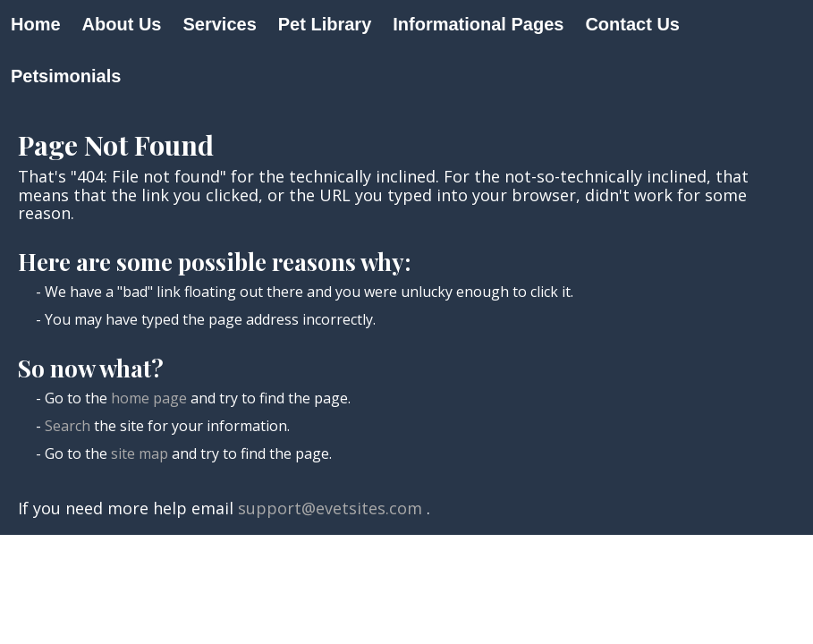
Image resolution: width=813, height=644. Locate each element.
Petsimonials (66, 76)
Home (36, 24)
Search (68, 426)
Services (219, 24)
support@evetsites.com (330, 508)
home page (149, 398)
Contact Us (632, 24)
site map (140, 453)
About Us (122, 24)
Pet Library (325, 24)
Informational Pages (478, 24)
